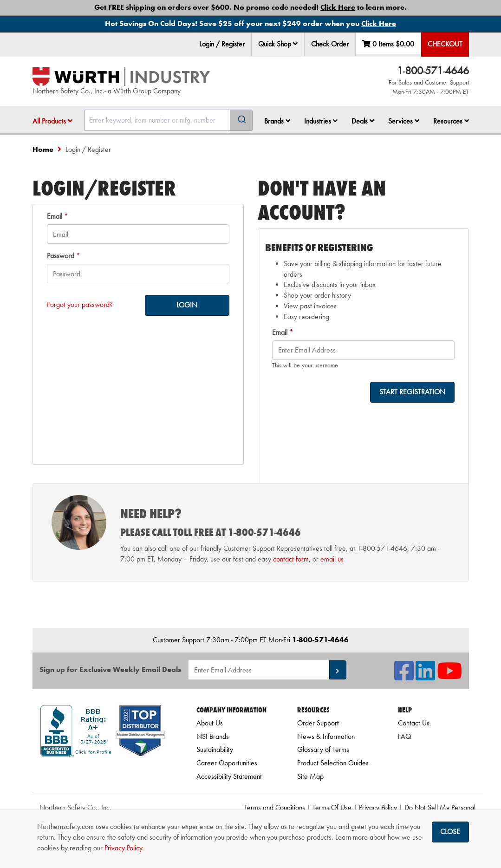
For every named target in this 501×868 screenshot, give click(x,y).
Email (55, 216)
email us (332, 559)
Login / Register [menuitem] (222, 44)
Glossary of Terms (323, 749)
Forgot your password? (80, 304)
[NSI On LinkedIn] (425, 676)
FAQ (404, 736)
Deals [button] (363, 121)
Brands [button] (277, 121)
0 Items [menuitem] (388, 44)
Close (450, 832)
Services (404, 121)
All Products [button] (52, 121)
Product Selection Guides (333, 763)
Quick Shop (278, 44)
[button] (295, 44)
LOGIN (187, 305)
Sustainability (215, 749)
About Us (210, 723)
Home (43, 149)
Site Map (310, 776)
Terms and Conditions (275, 807)
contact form (291, 559)
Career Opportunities (227, 763)
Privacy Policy (378, 807)
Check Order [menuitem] (330, 44)
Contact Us (414, 723)
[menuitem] (278, 44)
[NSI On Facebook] (404, 676)
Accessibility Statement (229, 776)
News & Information (326, 736)
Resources (451, 121)
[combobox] (168, 120)
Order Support (318, 723)
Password (61, 256)
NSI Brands (213, 736)
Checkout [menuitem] (445, 44)
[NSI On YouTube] (449, 676)
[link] (103, 773)
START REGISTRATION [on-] (412, 392)
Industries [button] (321, 121)
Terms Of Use (332, 807)
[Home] (121, 77)
